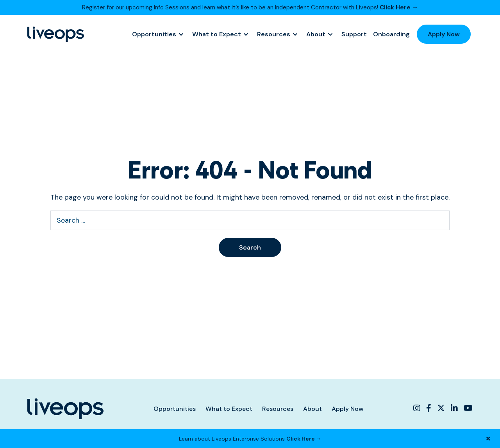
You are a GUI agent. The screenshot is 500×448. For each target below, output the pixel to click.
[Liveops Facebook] (429, 408)
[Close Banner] (488, 439)
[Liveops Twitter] (441, 408)
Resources (274, 34)
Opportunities (154, 34)
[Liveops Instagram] (418, 408)
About (316, 34)
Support (354, 34)
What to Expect (217, 34)
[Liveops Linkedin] (454, 408)
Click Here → (399, 7)
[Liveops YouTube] (467, 408)
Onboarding (391, 34)
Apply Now (444, 34)
